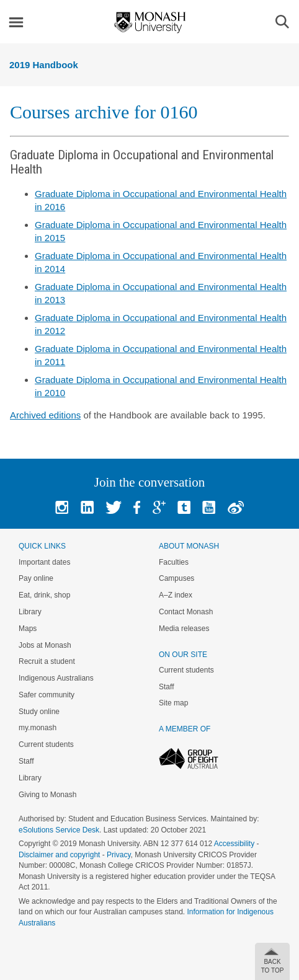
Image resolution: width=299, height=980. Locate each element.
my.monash (38, 728)
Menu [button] (16, 22)
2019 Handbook (44, 65)
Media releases (184, 629)
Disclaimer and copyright (59, 855)
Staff (26, 761)
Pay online (36, 578)
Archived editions (45, 415)
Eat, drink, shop (44, 595)
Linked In (87, 507)
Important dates (44, 562)
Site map (173, 703)
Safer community (47, 695)
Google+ (159, 507)
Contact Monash (186, 612)
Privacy (118, 855)
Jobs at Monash (45, 645)
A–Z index (176, 595)
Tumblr (184, 507)
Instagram (62, 507)
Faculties (174, 562)
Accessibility (234, 844)
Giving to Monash (47, 795)
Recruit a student (47, 661)
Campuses (176, 578)
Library (30, 612)
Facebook (137, 507)
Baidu (236, 507)
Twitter (114, 507)
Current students (46, 744)
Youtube (209, 507)
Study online (39, 712)
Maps (28, 629)
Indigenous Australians (56, 678)
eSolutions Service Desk (59, 830)
